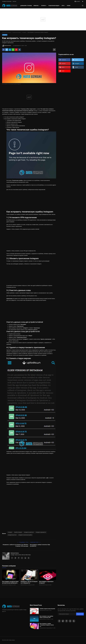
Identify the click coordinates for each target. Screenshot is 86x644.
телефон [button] (44, 6)
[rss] (74, 621)
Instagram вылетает (12, 535)
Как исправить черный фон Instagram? (46, 583)
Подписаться (80, 614)
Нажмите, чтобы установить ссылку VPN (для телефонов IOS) (21, 251)
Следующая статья (35, 542)
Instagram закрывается (41, 532)
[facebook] (59, 621)
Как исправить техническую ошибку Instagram (15, 119)
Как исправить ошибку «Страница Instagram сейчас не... (48, 625)
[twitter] (63, 621)
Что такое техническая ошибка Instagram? (14, 117)
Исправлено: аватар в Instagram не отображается (29, 583)
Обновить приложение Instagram (14, 122)
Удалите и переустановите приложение (16, 126)
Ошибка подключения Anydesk (47, 609)
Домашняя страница (26, 6)
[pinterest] (67, 621)
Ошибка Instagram (18, 532)
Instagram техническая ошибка (25, 535)
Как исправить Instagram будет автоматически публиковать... (10, 583)
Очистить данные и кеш (12, 124)
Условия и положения (7, 1)
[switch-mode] (83, 1)
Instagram (24, 32)
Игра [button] (63, 6)
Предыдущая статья (23, 542)
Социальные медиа (17, 32)
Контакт (14, 1)
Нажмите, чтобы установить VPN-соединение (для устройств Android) (23, 229)
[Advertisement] (31, 200)
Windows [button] (36, 6)
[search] (83, 6)
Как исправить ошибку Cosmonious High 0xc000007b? (40, 545)
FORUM (69, 6)
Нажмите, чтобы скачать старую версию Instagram (18, 475)
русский (77, 1)
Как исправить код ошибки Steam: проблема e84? (46, 617)
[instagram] (70, 621)
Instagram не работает (29, 532)
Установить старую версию (13, 127)
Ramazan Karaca (15, 553)
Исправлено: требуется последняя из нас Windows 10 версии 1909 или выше (15, 545)
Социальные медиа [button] (54, 6)
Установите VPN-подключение (14, 120)
